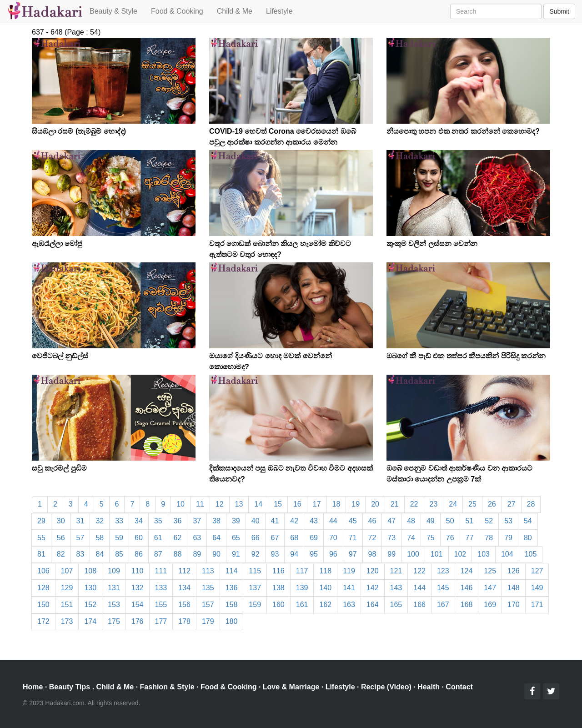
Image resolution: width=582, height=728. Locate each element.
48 (411, 521)
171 (537, 605)
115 (255, 571)
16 (297, 504)
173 (67, 621)
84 (100, 554)
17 (317, 504)
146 (467, 588)
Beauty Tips (70, 687)
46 (372, 521)
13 (239, 504)
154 (138, 605)
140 (325, 588)
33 (119, 521)
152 (90, 605)
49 (431, 521)
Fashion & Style (167, 687)
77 (470, 538)
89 (197, 554)
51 (470, 521)
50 (450, 521)
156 (184, 605)
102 (460, 554)
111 (161, 571)
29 (41, 521)
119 (349, 571)
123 (443, 571)
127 (537, 571)
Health (429, 687)
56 (61, 538)
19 (356, 504)
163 (349, 605)
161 (302, 605)
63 (197, 538)
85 (119, 554)
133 (161, 588)
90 (216, 554)
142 (373, 588)
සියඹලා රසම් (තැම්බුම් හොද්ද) (79, 131)
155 (161, 605)
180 (232, 621)
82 (61, 554)
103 (484, 554)
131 (114, 588)
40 (256, 521)
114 (232, 571)
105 (531, 554)
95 (314, 554)
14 (258, 504)
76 (450, 538)
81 (41, 554)
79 (508, 538)
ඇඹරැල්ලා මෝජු (57, 244)
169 (490, 605)
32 (100, 521)
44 (333, 521)
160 (278, 605)
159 (255, 605)
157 (208, 605)
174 (90, 621)
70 (333, 538)
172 (43, 621)
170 (514, 605)
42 (294, 521)
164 (373, 605)
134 (184, 588)
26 (492, 504)
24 (453, 504)
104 (507, 554)
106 (43, 571)
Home (33, 687)
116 (278, 571)
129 (67, 588)
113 (208, 571)
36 (178, 521)
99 (391, 554)
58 (100, 538)
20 (375, 504)
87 (158, 554)
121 (396, 571)
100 (413, 554)
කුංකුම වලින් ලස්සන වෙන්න (432, 244)
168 (467, 605)
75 (431, 538)
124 (467, 571)
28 (531, 504)
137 (255, 588)
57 (80, 538)
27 (512, 504)
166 (419, 605)
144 (419, 588)
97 (353, 554)
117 (302, 571)
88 (178, 554)
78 (489, 538)
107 (67, 571)
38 (216, 521)
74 (411, 538)
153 (114, 605)
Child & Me (235, 11)
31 (80, 521)
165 (396, 605)
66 (256, 538)
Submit (559, 11)
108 (90, 571)
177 (161, 621)
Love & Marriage (291, 687)
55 (41, 538)
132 (138, 588)
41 (275, 521)
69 (314, 538)
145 (443, 588)
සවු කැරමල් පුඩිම (59, 468)
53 (508, 521)
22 (414, 504)
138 (278, 588)
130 (90, 588)
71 (353, 538)
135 (208, 588)
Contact (459, 687)
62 (178, 538)
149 (537, 588)
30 (61, 521)
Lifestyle (279, 11)
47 (391, 521)
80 (528, 538)
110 (138, 571)
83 (80, 554)
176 (138, 621)
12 (220, 504)
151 (67, 605)
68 (294, 538)
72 (372, 538)
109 (114, 571)
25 (472, 504)
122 (419, 571)
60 (139, 538)
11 (200, 504)
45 (353, 521)
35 (158, 521)
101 (437, 554)
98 (372, 554)
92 (256, 554)
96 (333, 554)
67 (275, 538)
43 (314, 521)
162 (325, 605)
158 (232, 605)
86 (139, 554)
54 (528, 521)
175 (114, 621)
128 (43, 588)
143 (396, 588)
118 (325, 571)
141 (349, 588)
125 (490, 571)
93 (275, 554)
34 (139, 521)
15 (278, 504)
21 (395, 504)
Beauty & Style (113, 11)
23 (434, 504)
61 (158, 538)
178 (184, 621)
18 (336, 504)
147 (490, 588)
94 (294, 554)
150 (43, 605)
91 (236, 554)
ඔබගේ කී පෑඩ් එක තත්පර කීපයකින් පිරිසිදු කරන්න (466, 356)
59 (119, 538)
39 (236, 521)
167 (443, 605)
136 (232, 588)
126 (514, 571)
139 (302, 588)
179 (208, 621)
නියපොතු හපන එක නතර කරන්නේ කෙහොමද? (463, 131)
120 (373, 571)
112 (184, 571)
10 (181, 504)
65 (236, 538)
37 (197, 521)
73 (391, 538)
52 (489, 521)
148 (514, 588)
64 (216, 538)
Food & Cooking (177, 11)
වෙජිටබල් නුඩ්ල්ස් (60, 356)
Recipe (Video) (386, 687)
